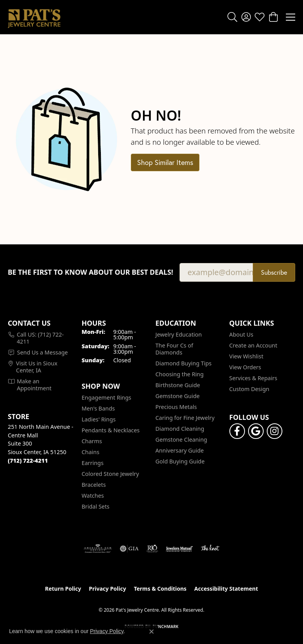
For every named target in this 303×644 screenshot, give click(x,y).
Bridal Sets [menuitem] (96, 506)
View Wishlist (247, 356)
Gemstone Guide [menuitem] (178, 396)
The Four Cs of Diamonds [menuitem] (174, 349)
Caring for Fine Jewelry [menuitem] (185, 418)
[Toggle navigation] (291, 17)
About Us (241, 334)
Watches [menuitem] (93, 496)
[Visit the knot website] (210, 549)
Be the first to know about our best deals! (91, 272)
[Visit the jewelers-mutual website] (179, 549)
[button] (232, 17)
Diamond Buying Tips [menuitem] (183, 363)
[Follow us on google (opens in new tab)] (256, 431)
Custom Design (249, 389)
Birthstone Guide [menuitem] (178, 385)
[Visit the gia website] (129, 549)
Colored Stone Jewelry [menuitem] (110, 474)
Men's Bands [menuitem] (98, 408)
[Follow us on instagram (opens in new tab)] (275, 431)
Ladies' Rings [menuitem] (99, 419)
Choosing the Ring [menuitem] (180, 374)
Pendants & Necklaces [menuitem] (111, 430)
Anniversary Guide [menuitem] (180, 450)
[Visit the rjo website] (152, 549)
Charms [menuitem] (92, 441)
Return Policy (63, 589)
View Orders (245, 367)
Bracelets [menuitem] (94, 485)
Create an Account (253, 345)
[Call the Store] (28, 461)
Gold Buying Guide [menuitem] (180, 461)
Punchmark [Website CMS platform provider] (166, 626)
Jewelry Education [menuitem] (179, 334)
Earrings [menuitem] (93, 463)
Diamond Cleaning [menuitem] (180, 429)
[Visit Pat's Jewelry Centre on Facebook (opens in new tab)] (237, 431)
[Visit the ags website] (98, 549)
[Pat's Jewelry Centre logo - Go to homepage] (34, 17)
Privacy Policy (107, 589)
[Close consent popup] (151, 632)
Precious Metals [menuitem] (176, 407)
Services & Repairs (253, 378)
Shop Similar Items (165, 162)
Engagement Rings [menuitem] (107, 397)
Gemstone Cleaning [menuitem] (181, 440)
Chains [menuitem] (91, 452)
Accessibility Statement (226, 589)
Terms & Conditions (160, 589)
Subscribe (274, 272)
